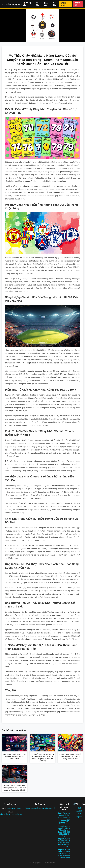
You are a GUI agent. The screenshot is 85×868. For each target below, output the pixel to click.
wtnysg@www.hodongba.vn (11, 814)
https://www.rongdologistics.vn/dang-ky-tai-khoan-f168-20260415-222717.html (64, 831)
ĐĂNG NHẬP (63, 4)
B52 (79, 808)
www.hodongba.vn (12, 4)
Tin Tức (38, 4)
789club (79, 811)
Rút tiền (55, 4)
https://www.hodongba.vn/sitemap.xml (40, 808)
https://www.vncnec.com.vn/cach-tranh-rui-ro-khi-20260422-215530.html (64, 854)
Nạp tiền (46, 4)
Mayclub (79, 817)
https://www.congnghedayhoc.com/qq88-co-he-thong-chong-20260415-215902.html (64, 818)
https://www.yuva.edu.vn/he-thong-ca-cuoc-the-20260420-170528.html (64, 843)
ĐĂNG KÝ (77, 4)
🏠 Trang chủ (27, 4)
